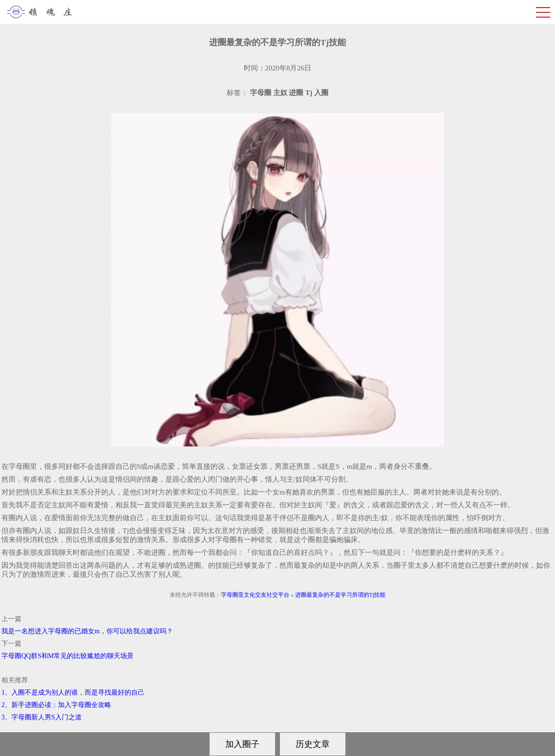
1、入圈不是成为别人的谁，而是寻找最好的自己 (73, 693)
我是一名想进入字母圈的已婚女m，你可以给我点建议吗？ (87, 631)
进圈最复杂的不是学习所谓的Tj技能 (340, 595)
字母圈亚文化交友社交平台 (255, 595)
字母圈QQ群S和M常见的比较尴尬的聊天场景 (67, 656)
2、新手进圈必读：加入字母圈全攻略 (56, 705)
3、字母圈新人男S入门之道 (42, 717)
